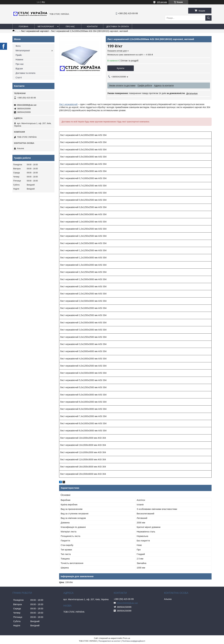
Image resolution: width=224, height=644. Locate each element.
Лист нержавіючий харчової (35, 31)
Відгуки (19, 69)
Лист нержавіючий (68, 104)
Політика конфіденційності (134, 641)
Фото (18, 46)
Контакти (92, 27)
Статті (19, 78)
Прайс (19, 55)
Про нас (70, 27)
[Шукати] (208, 18)
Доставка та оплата (118, 27)
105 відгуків (162, 2)
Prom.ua (127, 638)
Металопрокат (46, 27)
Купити (121, 68)
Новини (19, 60)
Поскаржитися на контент (110, 641)
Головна (23, 27)
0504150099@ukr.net (27, 105)
